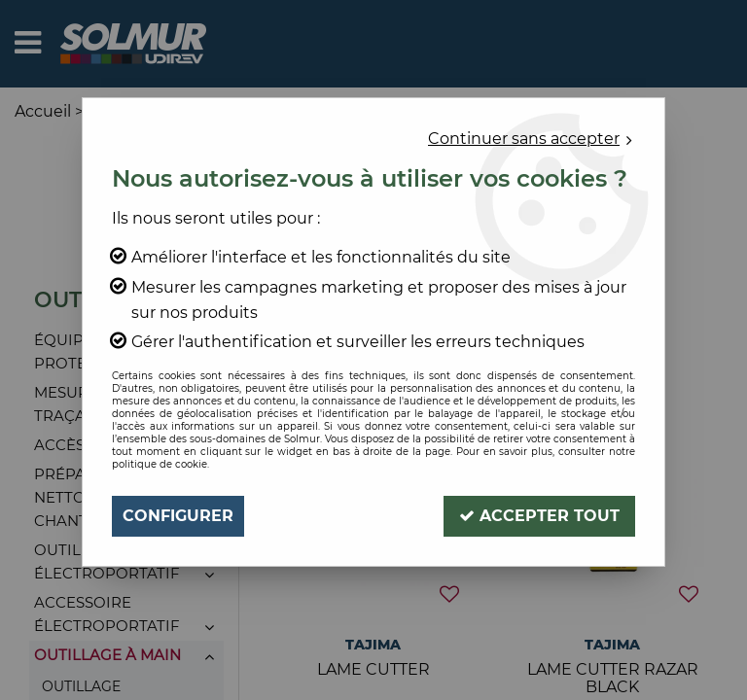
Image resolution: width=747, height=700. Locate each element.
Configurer (178, 516)
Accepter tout (539, 516)
